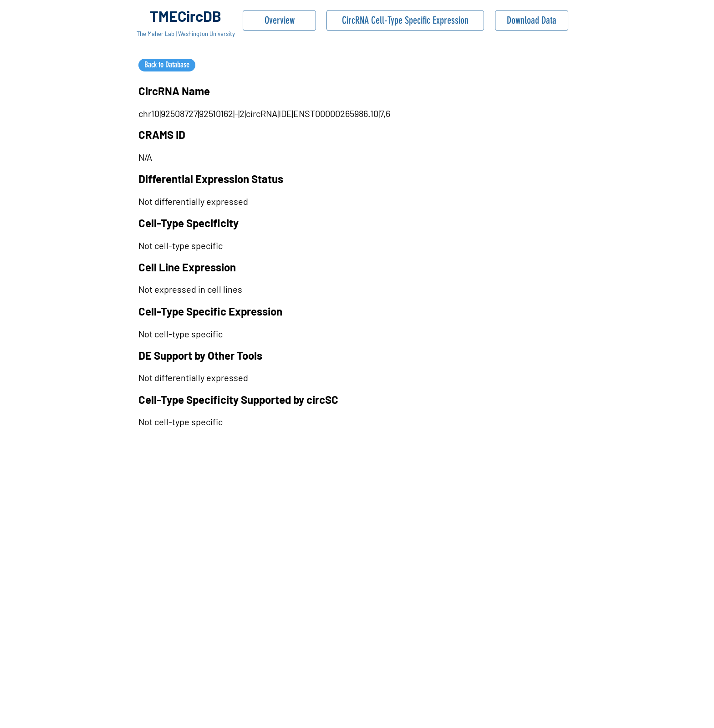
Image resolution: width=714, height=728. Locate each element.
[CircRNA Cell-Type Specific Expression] (405, 20)
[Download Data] (532, 20)
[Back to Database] (167, 65)
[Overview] (279, 20)
